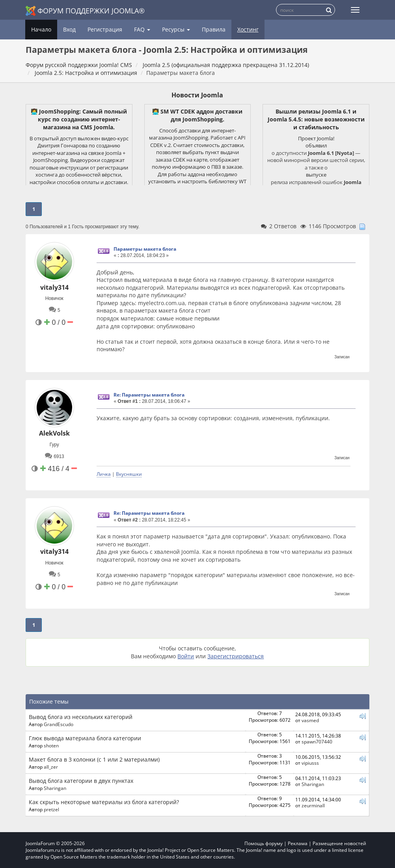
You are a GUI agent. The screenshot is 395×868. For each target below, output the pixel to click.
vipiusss (310, 763)
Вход (69, 29)
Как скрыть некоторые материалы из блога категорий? (104, 802)
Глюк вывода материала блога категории (85, 738)
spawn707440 (317, 741)
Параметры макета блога (145, 249)
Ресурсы (176, 29)
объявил (316, 145)
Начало (41, 29)
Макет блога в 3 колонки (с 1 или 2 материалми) (94, 759)
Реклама (298, 843)
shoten (51, 745)
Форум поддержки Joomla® (85, 11)
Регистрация (105, 29)
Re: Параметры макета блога (149, 395)
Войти (186, 656)
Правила (214, 29)
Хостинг (248, 29)
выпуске (316, 175)
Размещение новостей (339, 843)
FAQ (142, 29)
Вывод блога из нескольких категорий (81, 717)
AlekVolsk (54, 433)
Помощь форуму (264, 843)
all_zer (51, 767)
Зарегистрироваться (236, 656)
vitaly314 (54, 287)
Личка (104, 474)
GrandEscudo (59, 724)
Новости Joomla (197, 95)
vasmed (310, 720)
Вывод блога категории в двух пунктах (81, 781)
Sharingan (55, 788)
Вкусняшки (129, 474)
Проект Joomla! (316, 138)
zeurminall (313, 805)
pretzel (51, 809)
